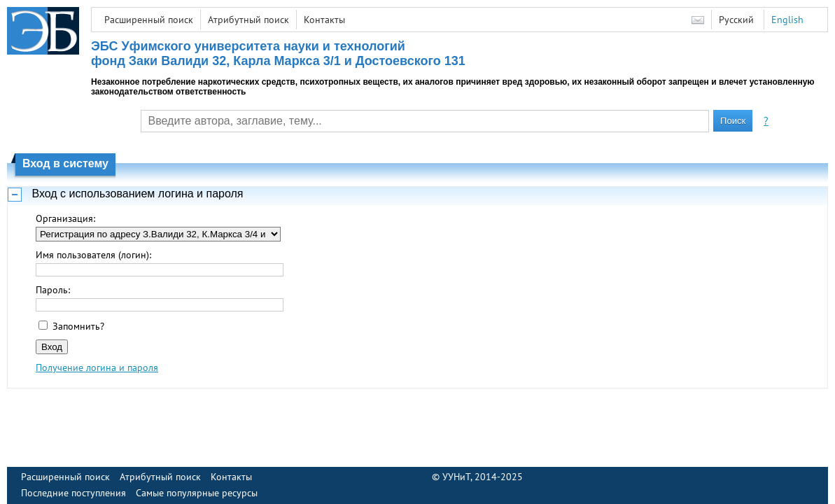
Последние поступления (73, 493)
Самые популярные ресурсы (197, 493)
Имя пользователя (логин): (93, 255)
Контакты (324, 20)
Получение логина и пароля (97, 367)
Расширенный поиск (149, 20)
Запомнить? (78, 326)
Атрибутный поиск (248, 20)
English (787, 20)
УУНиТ (456, 477)
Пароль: (53, 290)
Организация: (65, 218)
